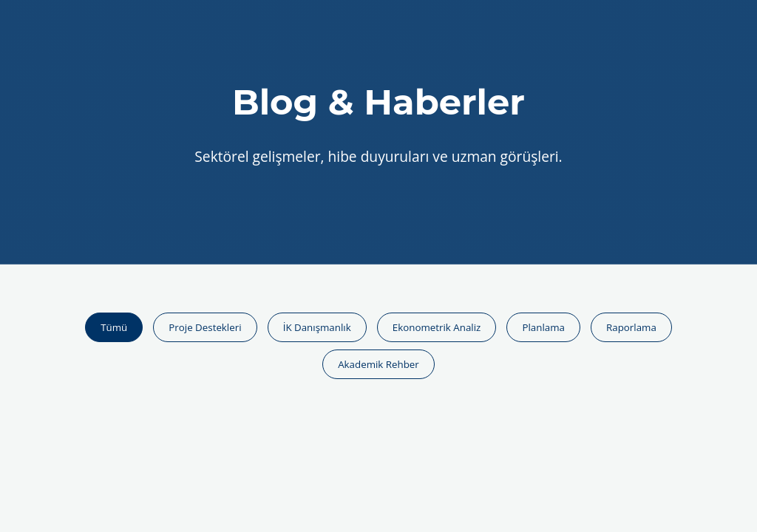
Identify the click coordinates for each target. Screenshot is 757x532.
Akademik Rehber (378, 364)
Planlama (543, 327)
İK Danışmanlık (317, 327)
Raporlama (631, 327)
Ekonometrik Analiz (437, 327)
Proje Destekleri (205, 327)
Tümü (114, 327)
